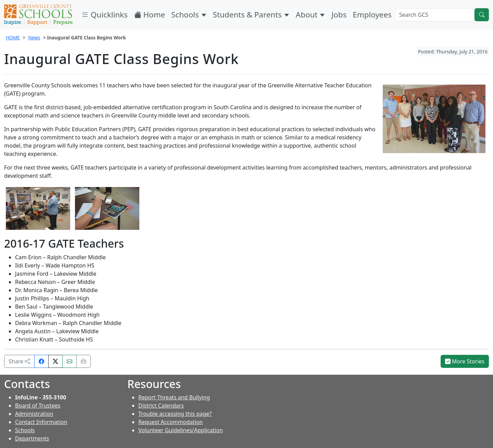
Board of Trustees (38, 406)
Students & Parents (251, 15)
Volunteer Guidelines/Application (181, 430)
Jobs (339, 15)
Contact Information (41, 422)
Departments (32, 438)
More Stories (465, 361)
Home (150, 15)
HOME (13, 38)
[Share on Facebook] (41, 361)
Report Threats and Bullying (174, 397)
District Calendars (161, 406)
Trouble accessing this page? (175, 414)
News (34, 38)
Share (19, 361)
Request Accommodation (170, 422)
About (311, 15)
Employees (372, 15)
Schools (189, 15)
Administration (34, 414)
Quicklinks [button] (104, 15)
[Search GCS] (435, 15)
